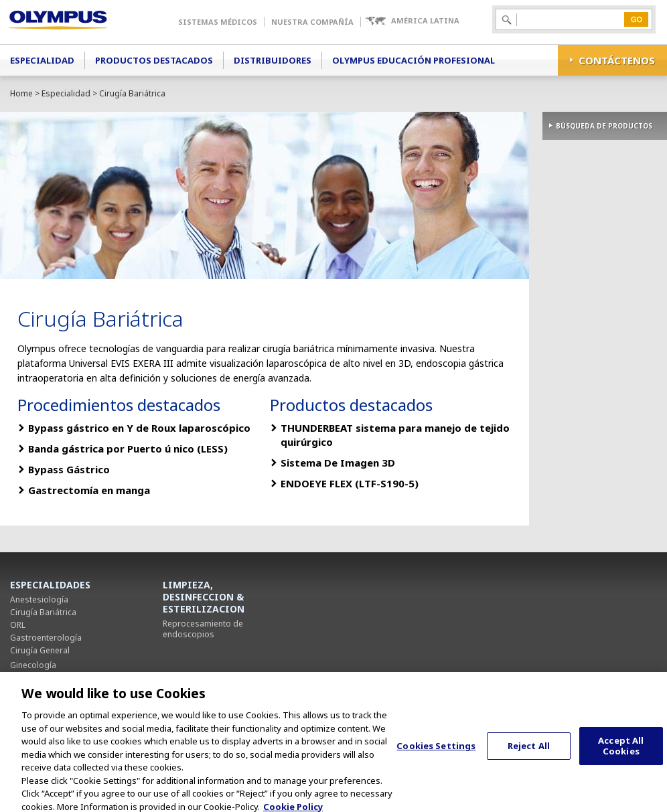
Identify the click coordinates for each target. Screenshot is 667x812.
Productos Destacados (154, 60)
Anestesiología (39, 599)
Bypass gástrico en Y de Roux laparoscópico (139, 428)
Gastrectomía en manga (89, 490)
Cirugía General (40, 650)
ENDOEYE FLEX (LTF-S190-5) (350, 483)
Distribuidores (273, 60)
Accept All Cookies (621, 752)
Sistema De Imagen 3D (338, 463)
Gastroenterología (46, 638)
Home (21, 93)
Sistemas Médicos (218, 22)
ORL (18, 625)
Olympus (77, 22)
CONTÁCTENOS (617, 60)
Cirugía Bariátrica (43, 612)
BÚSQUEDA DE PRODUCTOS (604, 126)
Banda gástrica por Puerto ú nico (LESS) (128, 449)
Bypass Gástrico (69, 469)
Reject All (529, 752)
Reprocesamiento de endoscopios (203, 629)
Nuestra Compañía (312, 22)
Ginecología (33, 665)
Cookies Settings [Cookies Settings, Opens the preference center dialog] (436, 752)
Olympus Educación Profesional (414, 60)
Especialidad (42, 60)
